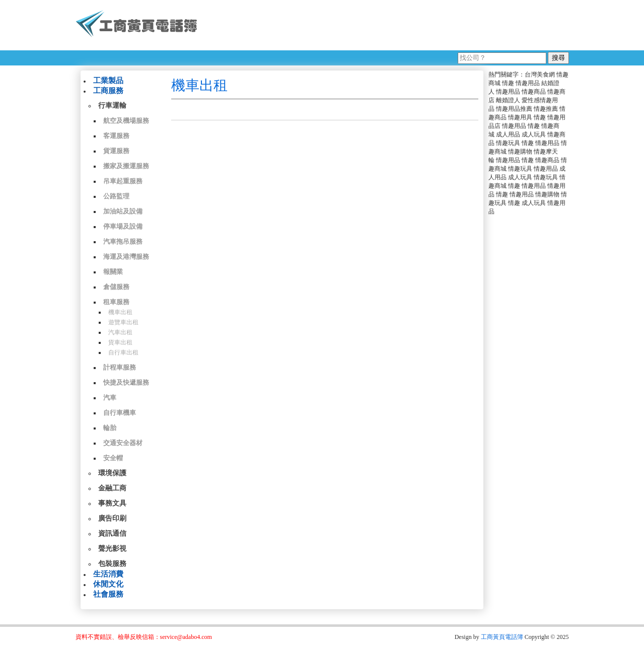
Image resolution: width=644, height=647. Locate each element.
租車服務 (116, 302)
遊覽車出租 (123, 322)
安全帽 (113, 458)
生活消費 (108, 574)
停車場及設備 (123, 226)
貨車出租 (120, 342)
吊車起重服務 (123, 181)
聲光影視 (112, 549)
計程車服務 (120, 367)
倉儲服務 (116, 287)
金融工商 (112, 488)
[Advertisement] (387, 25)
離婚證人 (508, 100)
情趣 (508, 83)
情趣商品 (534, 92)
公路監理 (116, 196)
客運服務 (116, 136)
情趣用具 (520, 117)
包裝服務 (112, 564)
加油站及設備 (123, 211)
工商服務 (108, 91)
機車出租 (120, 312)
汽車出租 (120, 332)
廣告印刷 (112, 518)
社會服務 (108, 594)
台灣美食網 (540, 75)
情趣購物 (520, 152)
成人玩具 (534, 134)
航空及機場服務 (126, 121)
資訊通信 (112, 533)
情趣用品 (528, 83)
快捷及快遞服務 (126, 382)
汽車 (110, 398)
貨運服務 (116, 151)
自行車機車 (120, 413)
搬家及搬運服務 (126, 166)
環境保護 (112, 473)
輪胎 (110, 428)
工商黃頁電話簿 (502, 637)
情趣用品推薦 (514, 109)
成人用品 (508, 134)
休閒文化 (108, 584)
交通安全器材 (123, 443)
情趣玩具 (508, 143)
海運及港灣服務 (126, 257)
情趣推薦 (546, 109)
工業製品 (108, 81)
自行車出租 (123, 352)
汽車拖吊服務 (123, 241)
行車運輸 (112, 105)
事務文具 (112, 503)
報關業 (113, 272)
